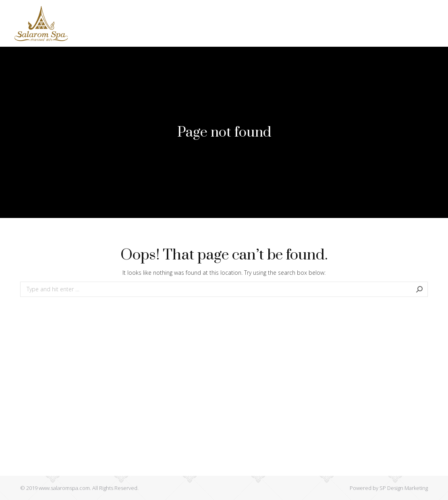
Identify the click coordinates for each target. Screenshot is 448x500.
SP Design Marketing (404, 488)
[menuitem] (99, 12)
